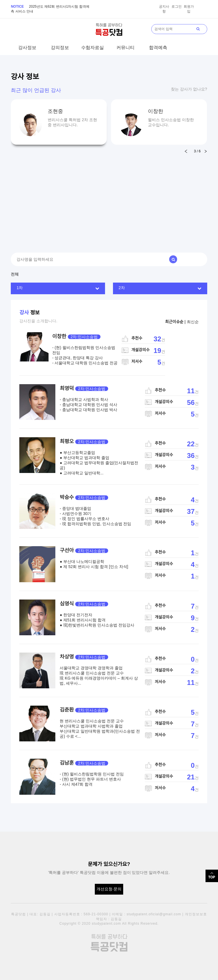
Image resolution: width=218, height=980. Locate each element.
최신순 (193, 322)
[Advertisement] (109, 196)
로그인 (177, 7)
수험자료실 (93, 48)
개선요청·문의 (109, 889)
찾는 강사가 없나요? (189, 89)
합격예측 (158, 48)
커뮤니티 (125, 48)
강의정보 (60, 48)
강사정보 (27, 48)
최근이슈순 (174, 322)
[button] (206, 151)
